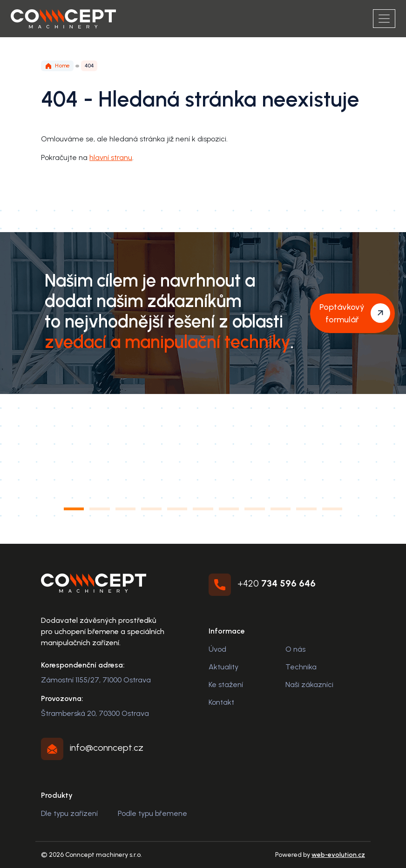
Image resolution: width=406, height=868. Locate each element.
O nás (295, 649)
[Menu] (384, 19)
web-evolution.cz (338, 855)
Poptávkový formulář (342, 313)
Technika (301, 667)
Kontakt (221, 702)
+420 (277, 583)
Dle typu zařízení (69, 813)
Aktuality (223, 667)
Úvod (217, 649)
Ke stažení (226, 684)
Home (57, 66)
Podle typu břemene (152, 813)
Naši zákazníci (309, 684)
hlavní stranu (111, 157)
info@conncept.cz (107, 748)
